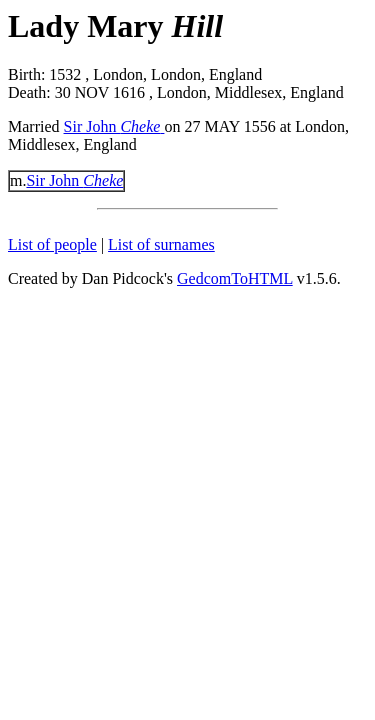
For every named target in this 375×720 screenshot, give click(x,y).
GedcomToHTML (235, 278)
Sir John (114, 126)
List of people (52, 244)
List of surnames (161, 244)
